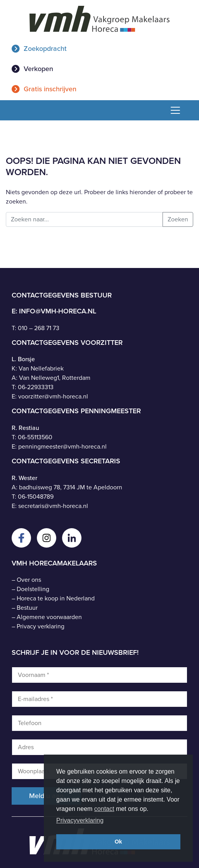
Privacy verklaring (41, 626)
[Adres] (99, 747)
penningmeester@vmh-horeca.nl (62, 446)
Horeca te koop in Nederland (56, 598)
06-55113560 (35, 437)
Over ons (29, 580)
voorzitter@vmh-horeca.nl (53, 396)
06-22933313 (36, 387)
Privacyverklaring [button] (80, 820)
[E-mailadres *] (99, 699)
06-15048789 (36, 497)
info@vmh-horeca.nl (58, 311)
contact (104, 809)
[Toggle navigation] (172, 110)
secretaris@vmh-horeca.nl (53, 506)
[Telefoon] (99, 723)
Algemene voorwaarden (49, 617)
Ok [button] (118, 842)
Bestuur (27, 608)
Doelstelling (33, 589)
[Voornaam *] (99, 675)
